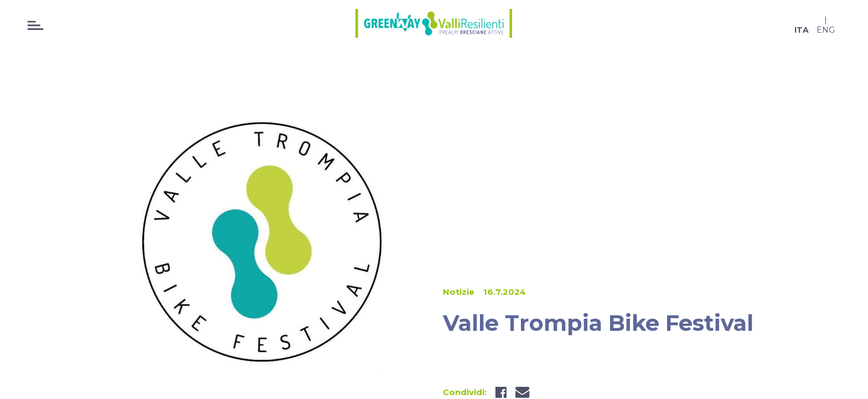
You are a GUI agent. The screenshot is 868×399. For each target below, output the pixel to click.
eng (826, 30)
